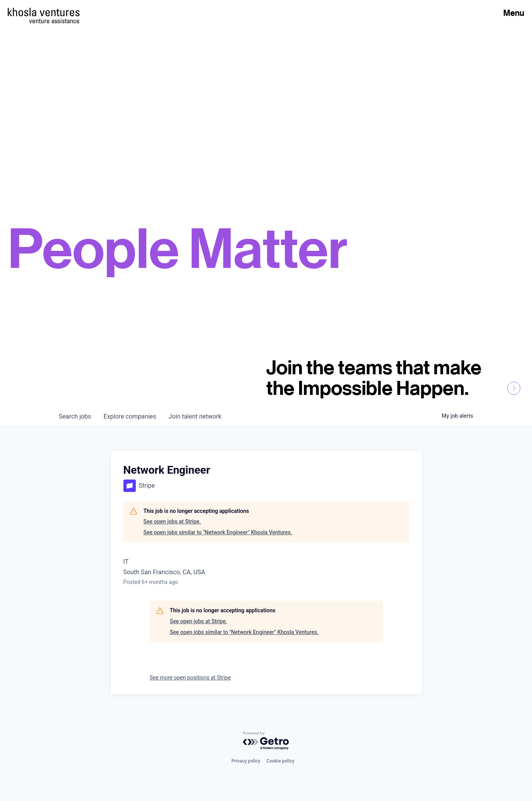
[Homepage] (44, 12)
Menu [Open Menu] (514, 13)
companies (130, 416)
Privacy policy (246, 761)
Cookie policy (281, 761)
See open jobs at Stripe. (172, 521)
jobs (75, 416)
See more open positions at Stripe (191, 678)
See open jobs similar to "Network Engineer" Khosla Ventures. (218, 532)
